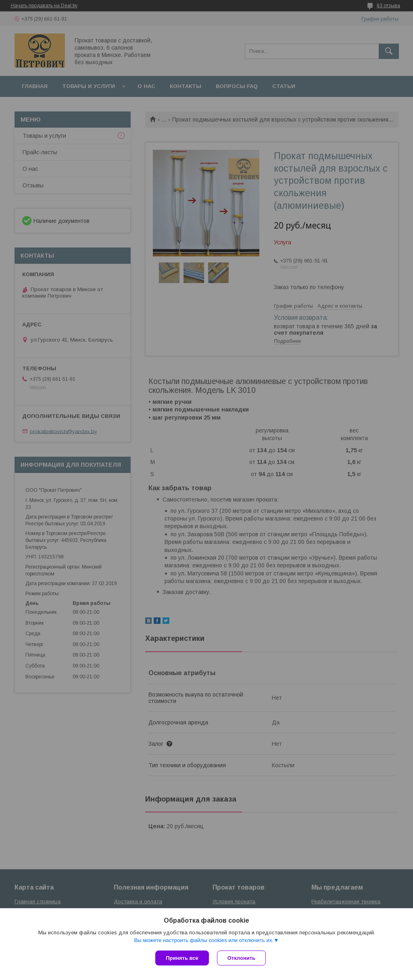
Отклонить (241, 958)
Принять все (182, 958)
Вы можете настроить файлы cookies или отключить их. (204, 940)
